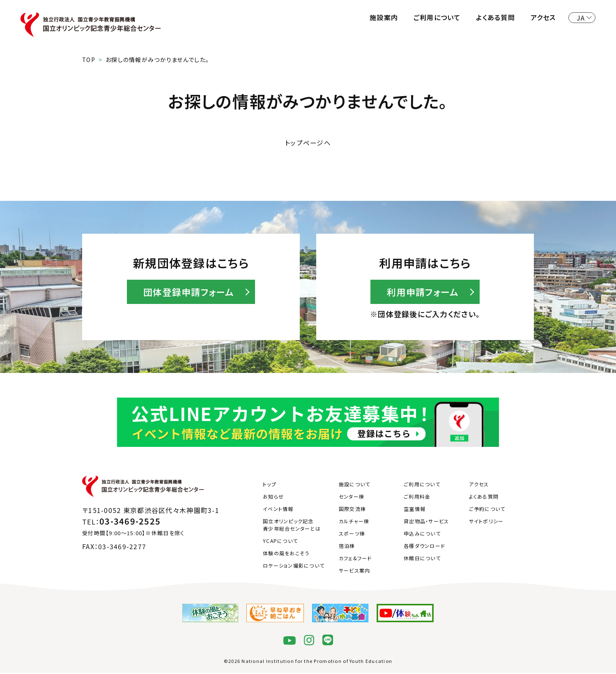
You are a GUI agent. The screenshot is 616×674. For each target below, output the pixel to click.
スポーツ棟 (352, 535)
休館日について (422, 560)
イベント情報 (278, 510)
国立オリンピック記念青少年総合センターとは (292, 526)
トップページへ (308, 143)
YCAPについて (280, 542)
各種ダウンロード (424, 547)
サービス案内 (355, 572)
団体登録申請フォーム (189, 293)
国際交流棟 (352, 510)
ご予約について (487, 510)
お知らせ (273, 498)
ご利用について (437, 17)
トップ (270, 486)
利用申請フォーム (423, 293)
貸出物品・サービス (426, 523)
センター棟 (352, 498)
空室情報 (415, 510)
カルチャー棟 (354, 523)
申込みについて (422, 535)
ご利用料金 (417, 498)
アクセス (543, 17)
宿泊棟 (347, 547)
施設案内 (384, 17)
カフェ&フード (355, 560)
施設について (355, 486)
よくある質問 (495, 17)
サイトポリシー (486, 523)
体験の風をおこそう (286, 555)
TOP (89, 60)
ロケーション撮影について (294, 567)
